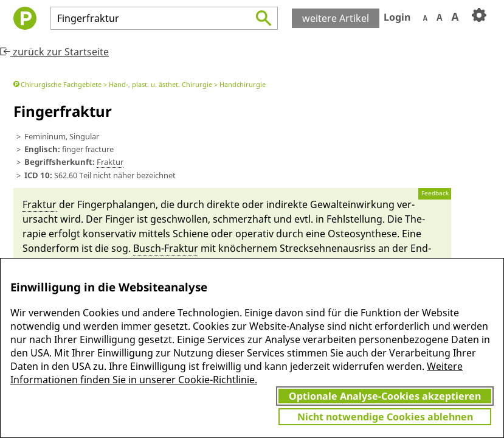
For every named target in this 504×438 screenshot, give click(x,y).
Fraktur (110, 162)
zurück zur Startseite (54, 52)
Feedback (435, 193)
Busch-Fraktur (166, 248)
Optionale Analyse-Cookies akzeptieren (385, 396)
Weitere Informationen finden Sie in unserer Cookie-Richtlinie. (236, 373)
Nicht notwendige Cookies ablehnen (385, 417)
